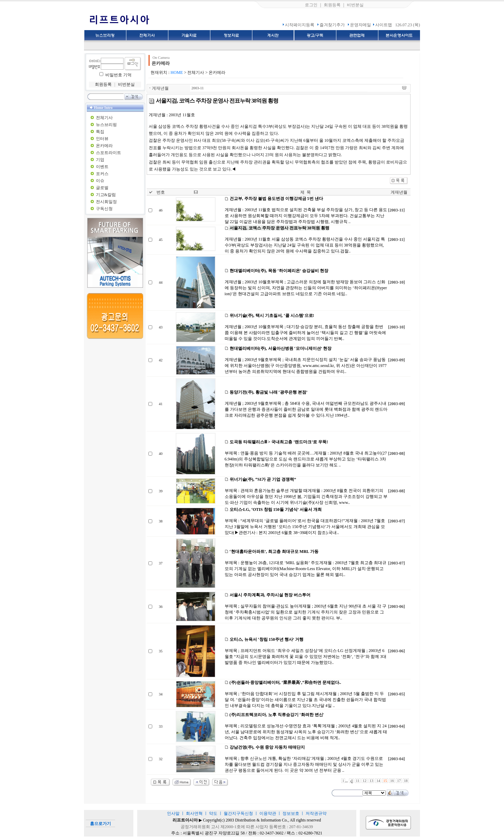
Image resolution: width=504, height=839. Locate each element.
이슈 (100, 181)
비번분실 (355, 5)
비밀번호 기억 (118, 75)
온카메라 (104, 146)
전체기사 (104, 118)
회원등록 (332, 5)
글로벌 (102, 188)
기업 (100, 160)
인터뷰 (102, 139)
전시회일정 (106, 202)
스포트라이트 (108, 153)
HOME (177, 72)
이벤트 (102, 167)
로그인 (311, 5)
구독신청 (104, 209)
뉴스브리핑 (106, 125)
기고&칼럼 (106, 195)
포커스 (102, 174)
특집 (100, 132)
